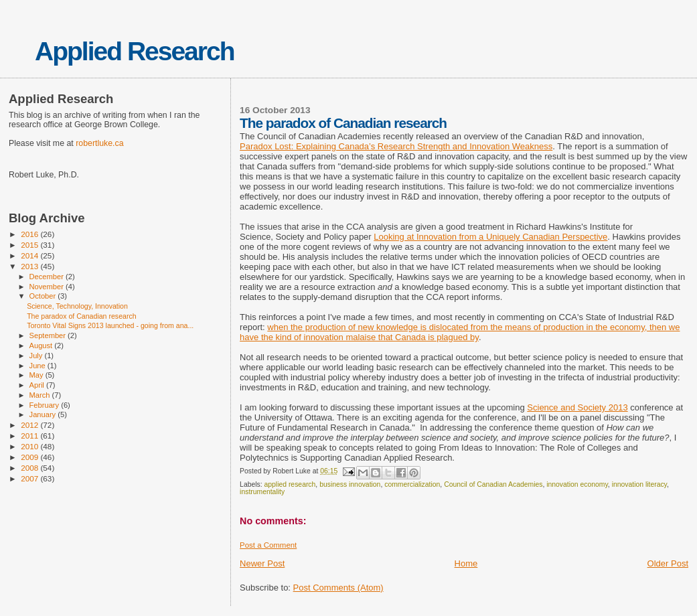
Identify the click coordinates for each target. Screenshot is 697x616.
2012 (30, 425)
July (37, 356)
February (46, 405)
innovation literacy (639, 484)
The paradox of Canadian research (81, 316)
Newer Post (262, 563)
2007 (30, 478)
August (42, 345)
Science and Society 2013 (577, 407)
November (48, 287)
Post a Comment (268, 545)
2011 (30, 436)
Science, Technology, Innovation (77, 306)
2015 (30, 245)
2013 (30, 266)
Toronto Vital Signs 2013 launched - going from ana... (110, 325)
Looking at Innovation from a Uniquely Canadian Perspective (490, 237)
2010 (30, 446)
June (38, 366)
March (41, 395)
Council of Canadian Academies (493, 484)
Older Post (668, 563)
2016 (30, 234)
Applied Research (134, 51)
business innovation (350, 484)
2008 (30, 468)
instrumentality (262, 492)
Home (466, 563)
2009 (30, 457)
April (38, 385)
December (48, 277)
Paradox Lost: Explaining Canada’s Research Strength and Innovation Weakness (396, 146)
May (37, 375)
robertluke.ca (99, 143)
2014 (30, 255)
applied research (290, 484)
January (44, 414)
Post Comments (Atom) (338, 588)
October (44, 296)
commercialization (412, 484)
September (49, 335)
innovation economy (577, 484)
